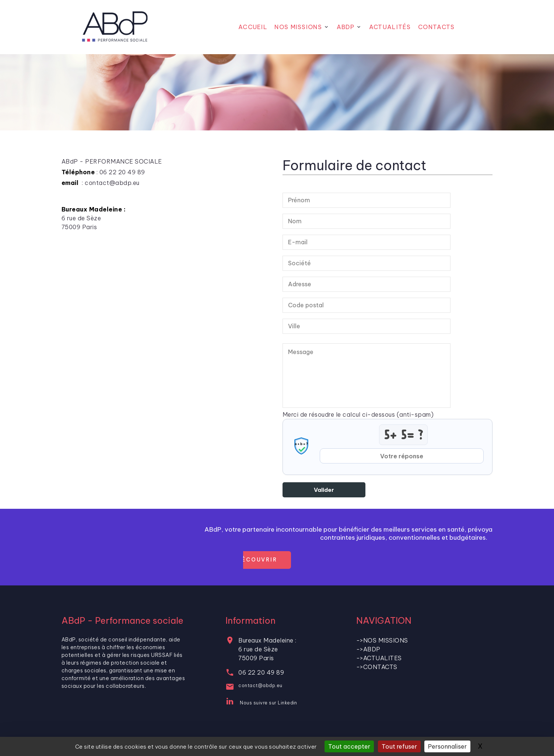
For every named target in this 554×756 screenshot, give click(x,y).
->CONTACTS (377, 667)
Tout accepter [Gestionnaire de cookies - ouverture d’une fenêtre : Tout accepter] (349, 746)
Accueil (253, 27)
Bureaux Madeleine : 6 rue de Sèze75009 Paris (267, 649)
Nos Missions (298, 27)
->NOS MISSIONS (382, 640)
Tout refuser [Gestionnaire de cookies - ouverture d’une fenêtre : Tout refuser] (399, 746)
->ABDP (368, 649)
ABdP (346, 27)
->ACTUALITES (379, 658)
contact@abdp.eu (260, 685)
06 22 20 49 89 (261, 672)
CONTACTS (436, 27)
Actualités (390, 27)
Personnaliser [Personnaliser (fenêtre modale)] (447, 746)
